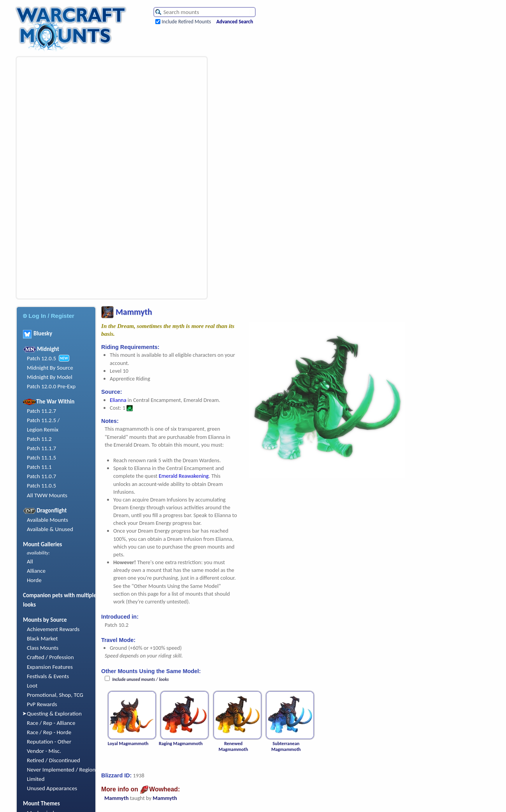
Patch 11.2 (39, 439)
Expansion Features (50, 667)
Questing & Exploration (54, 714)
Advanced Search (235, 22)
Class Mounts (43, 648)
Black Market (42, 638)
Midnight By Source (50, 368)
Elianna (118, 400)
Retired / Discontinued (54, 760)
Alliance (36, 571)
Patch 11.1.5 (41, 458)
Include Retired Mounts (186, 22)
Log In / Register (49, 316)
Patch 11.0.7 (41, 476)
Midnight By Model (50, 377)
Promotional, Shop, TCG (55, 695)
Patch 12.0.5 (41, 358)
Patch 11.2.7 (41, 411)
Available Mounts (47, 520)
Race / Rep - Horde (49, 732)
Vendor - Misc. (44, 751)
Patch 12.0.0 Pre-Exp (51, 386)
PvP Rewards (42, 704)
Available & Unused (50, 529)
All (30, 561)
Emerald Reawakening (184, 476)
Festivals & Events (48, 676)
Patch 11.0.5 (41, 486)
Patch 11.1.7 (41, 448)
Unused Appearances (52, 788)
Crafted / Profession (50, 657)
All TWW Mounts (47, 495)
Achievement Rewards (53, 629)
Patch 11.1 (39, 467)
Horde (34, 580)
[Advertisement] (56, 178)
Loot (32, 686)
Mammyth (116, 798)
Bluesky (38, 333)
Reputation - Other (49, 742)
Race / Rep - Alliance (51, 723)
